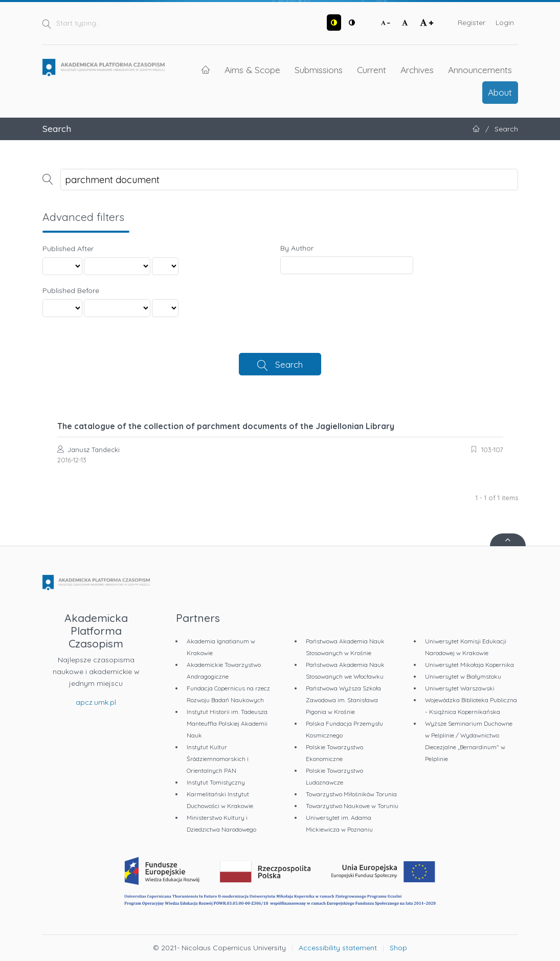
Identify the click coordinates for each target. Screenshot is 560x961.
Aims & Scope (252, 70)
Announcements (480, 70)
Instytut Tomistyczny (216, 782)
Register (472, 23)
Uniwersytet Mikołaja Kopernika (469, 665)
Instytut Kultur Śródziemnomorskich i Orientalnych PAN (218, 759)
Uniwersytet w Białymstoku (463, 676)
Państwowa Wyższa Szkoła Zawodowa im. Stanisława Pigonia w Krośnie (343, 700)
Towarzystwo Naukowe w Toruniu (352, 806)
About (500, 92)
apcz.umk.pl (96, 702)
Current (372, 70)
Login (505, 23)
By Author (297, 248)
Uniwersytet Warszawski (460, 688)
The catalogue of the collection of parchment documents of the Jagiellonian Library (226, 426)
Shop (398, 948)
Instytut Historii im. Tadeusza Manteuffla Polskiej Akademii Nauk (227, 723)
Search (289, 364)
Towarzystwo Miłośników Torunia (351, 794)
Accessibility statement (338, 948)
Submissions (319, 70)
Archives (417, 70)
